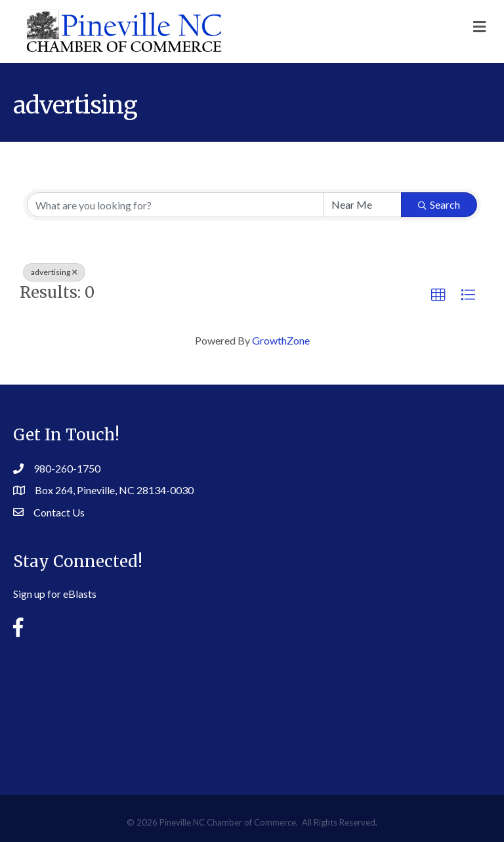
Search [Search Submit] (439, 204)
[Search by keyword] (175, 205)
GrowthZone (281, 340)
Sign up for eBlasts (55, 594)
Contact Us (59, 512)
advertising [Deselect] (54, 272)
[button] (438, 295)
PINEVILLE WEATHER (252, 706)
